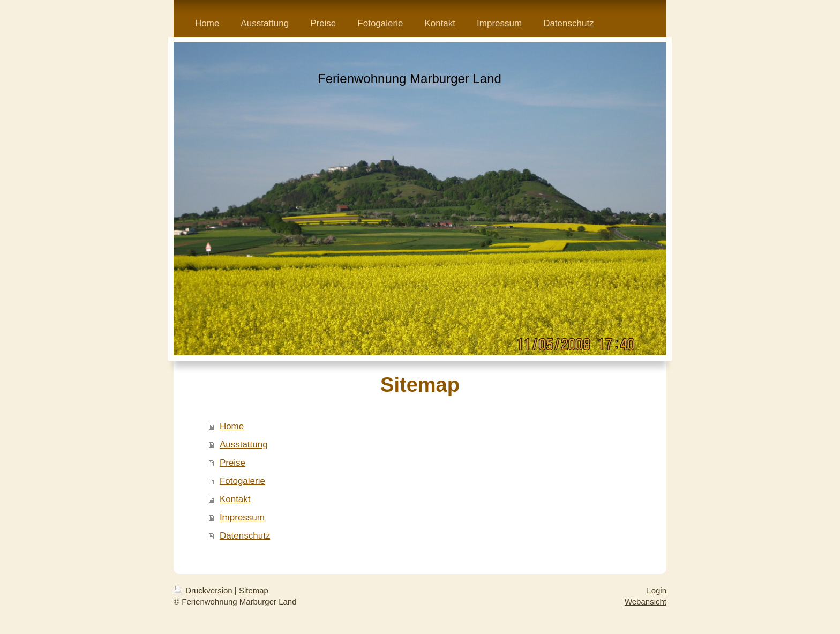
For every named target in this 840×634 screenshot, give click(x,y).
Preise (232, 463)
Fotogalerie (242, 481)
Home (232, 426)
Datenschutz (245, 536)
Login (657, 590)
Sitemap (254, 590)
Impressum (242, 517)
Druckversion (204, 590)
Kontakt (235, 499)
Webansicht (646, 602)
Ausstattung (244, 445)
